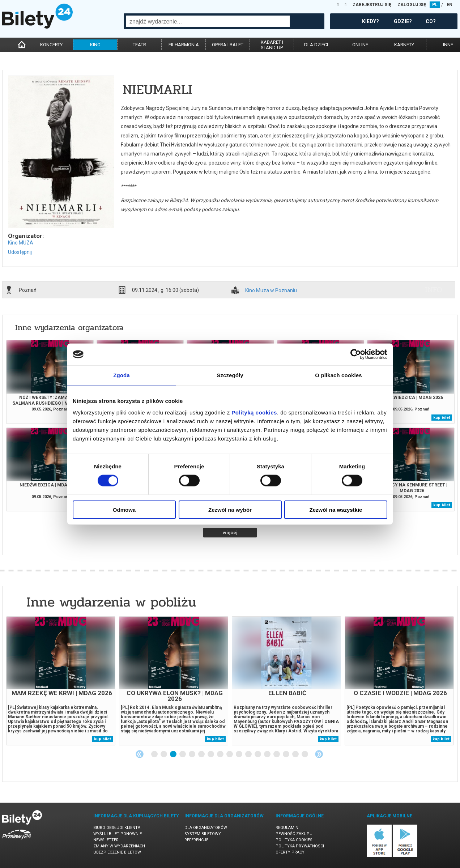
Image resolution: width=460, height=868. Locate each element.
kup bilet (442, 418)
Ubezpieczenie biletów (117, 852)
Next (319, 754)
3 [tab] (174, 754)
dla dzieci (316, 45)
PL (435, 5)
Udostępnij (20, 252)
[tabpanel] (61, 681)
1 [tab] (155, 754)
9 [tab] (230, 754)
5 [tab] (192, 754)
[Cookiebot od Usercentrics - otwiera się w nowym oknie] (356, 354)
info (434, 290)
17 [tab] (305, 754)
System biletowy (203, 834)
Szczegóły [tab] (230, 375)
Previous (140, 754)
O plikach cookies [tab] (338, 375)
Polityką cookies (254, 412)
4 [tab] (183, 754)
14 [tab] (277, 754)
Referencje (196, 840)
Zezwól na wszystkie (336, 509)
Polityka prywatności (300, 846)
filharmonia (184, 45)
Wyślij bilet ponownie (118, 834)
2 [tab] (164, 754)
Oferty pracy (290, 852)
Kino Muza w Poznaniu (271, 291)
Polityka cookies (294, 840)
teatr (139, 45)
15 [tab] (286, 754)
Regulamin (287, 828)
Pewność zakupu (294, 834)
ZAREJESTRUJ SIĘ (372, 5)
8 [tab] (221, 754)
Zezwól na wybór (230, 509)
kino (95, 45)
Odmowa (124, 509)
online (360, 45)
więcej (230, 533)
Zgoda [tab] (122, 375)
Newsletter (106, 840)
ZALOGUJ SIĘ (412, 5)
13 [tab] (268, 754)
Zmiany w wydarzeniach (119, 846)
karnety (404, 45)
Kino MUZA (21, 243)
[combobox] (208, 21)
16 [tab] (296, 754)
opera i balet (228, 45)
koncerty (51, 45)
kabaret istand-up (272, 45)
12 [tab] (258, 754)
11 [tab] (249, 754)
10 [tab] (239, 754)
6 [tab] (202, 754)
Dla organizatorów (206, 828)
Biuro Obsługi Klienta (117, 828)
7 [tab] (211, 754)
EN (450, 5)
